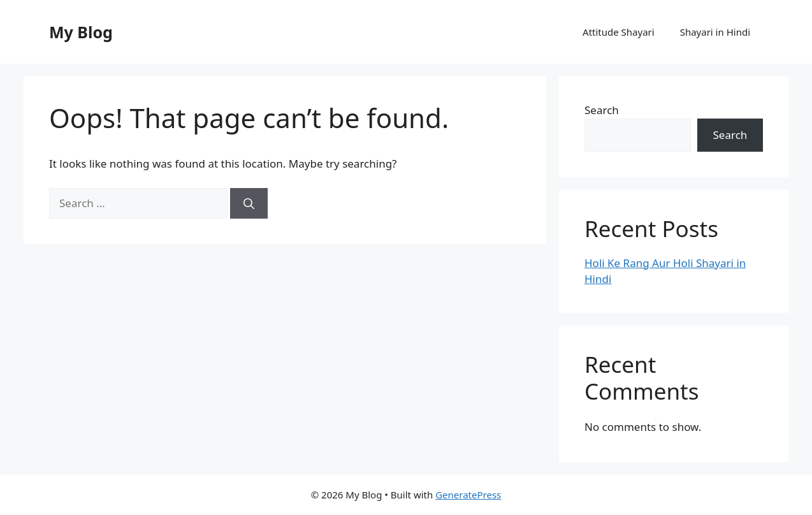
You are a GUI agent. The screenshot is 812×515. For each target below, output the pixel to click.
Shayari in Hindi (715, 32)
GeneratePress (468, 495)
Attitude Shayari (619, 32)
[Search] (249, 203)
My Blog (81, 32)
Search (602, 110)
